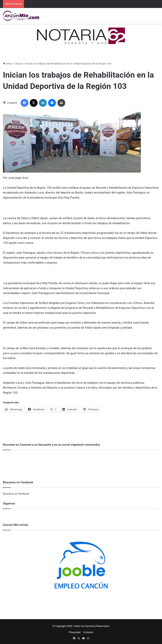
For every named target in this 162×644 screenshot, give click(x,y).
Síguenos (9, 503)
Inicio (7, 64)
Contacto (88, 632)
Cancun (18, 64)
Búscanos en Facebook (16, 494)
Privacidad (75, 632)
